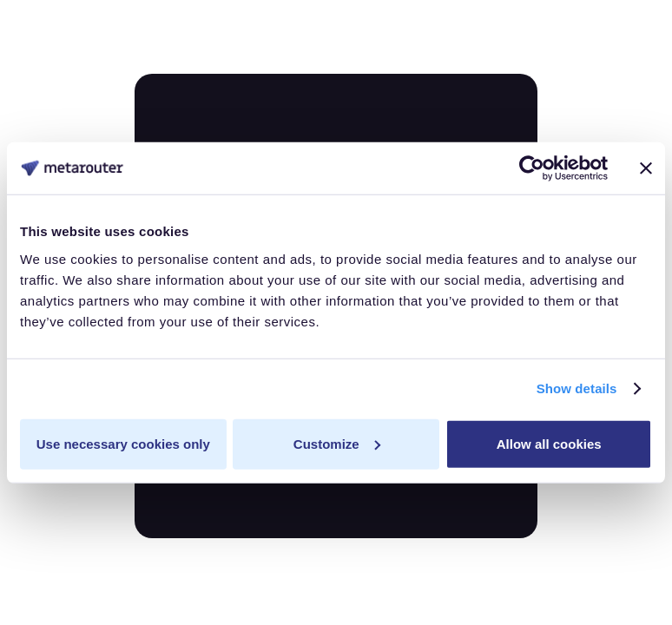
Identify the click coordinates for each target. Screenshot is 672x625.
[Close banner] (646, 168)
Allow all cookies (549, 443)
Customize (337, 443)
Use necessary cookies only (123, 443)
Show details (577, 388)
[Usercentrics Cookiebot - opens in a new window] (532, 168)
